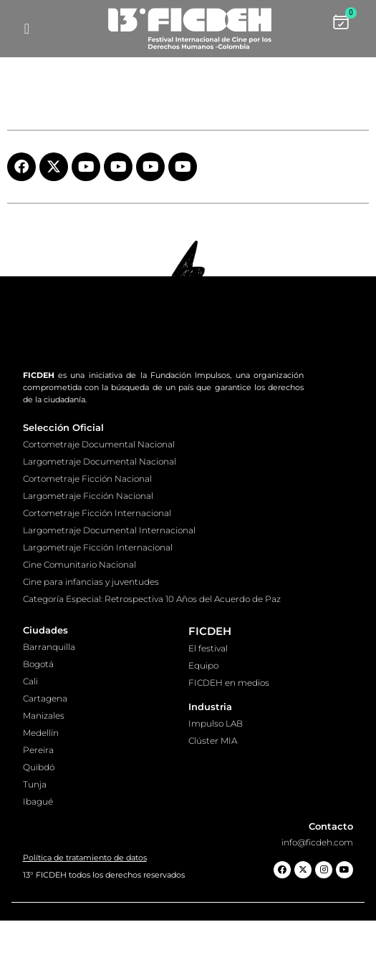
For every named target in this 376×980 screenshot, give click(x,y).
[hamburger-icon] (27, 29)
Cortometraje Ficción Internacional (97, 572)
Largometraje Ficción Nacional (88, 555)
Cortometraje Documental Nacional (99, 504)
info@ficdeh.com (317, 902)
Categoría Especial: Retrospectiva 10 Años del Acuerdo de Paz (152, 658)
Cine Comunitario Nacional (79, 624)
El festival (208, 708)
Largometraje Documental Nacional (100, 521)
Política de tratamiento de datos (85, 917)
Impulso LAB (216, 783)
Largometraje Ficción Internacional (98, 607)
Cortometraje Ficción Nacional (87, 538)
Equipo (203, 725)
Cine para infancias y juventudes (91, 641)
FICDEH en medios (229, 742)
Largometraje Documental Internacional (109, 590)
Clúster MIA (213, 800)
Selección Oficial (63, 487)
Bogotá (38, 723)
